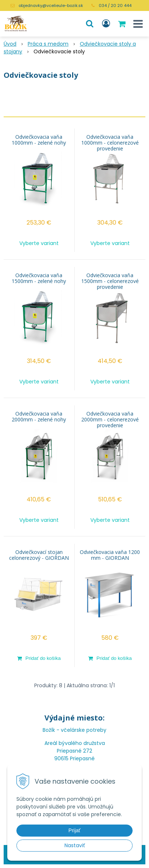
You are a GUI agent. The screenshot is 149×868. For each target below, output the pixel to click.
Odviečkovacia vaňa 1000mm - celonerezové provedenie (110, 143)
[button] (90, 24)
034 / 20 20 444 (115, 5)
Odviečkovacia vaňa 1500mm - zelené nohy (39, 278)
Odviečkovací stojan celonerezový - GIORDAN (39, 555)
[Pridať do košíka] (39, 658)
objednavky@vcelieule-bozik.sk (51, 5)
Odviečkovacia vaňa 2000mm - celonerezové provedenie (110, 420)
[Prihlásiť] (106, 24)
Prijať (74, 830)
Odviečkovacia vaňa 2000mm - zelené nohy (39, 417)
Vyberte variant (39, 243)
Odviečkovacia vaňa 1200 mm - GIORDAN (110, 555)
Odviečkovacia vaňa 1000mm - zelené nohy (39, 140)
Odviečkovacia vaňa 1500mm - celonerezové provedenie (110, 281)
